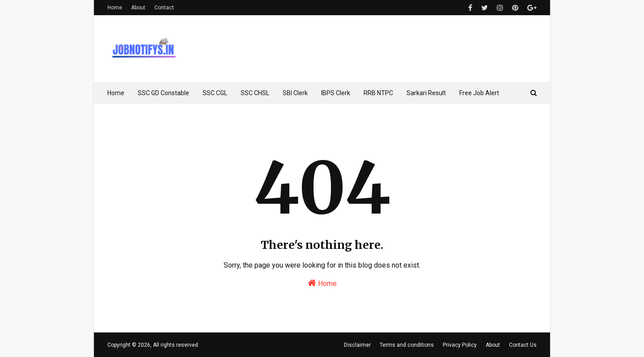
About (138, 8)
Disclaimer (357, 345)
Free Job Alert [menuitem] (479, 93)
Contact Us (523, 345)
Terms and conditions (407, 345)
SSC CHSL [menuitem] (255, 93)
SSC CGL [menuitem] (215, 93)
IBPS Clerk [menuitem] (336, 93)
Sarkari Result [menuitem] (426, 93)
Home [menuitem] (116, 93)
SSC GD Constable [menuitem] (163, 93)
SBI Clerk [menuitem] (295, 93)
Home (115, 8)
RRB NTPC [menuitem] (378, 93)
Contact (164, 8)
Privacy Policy (460, 345)
